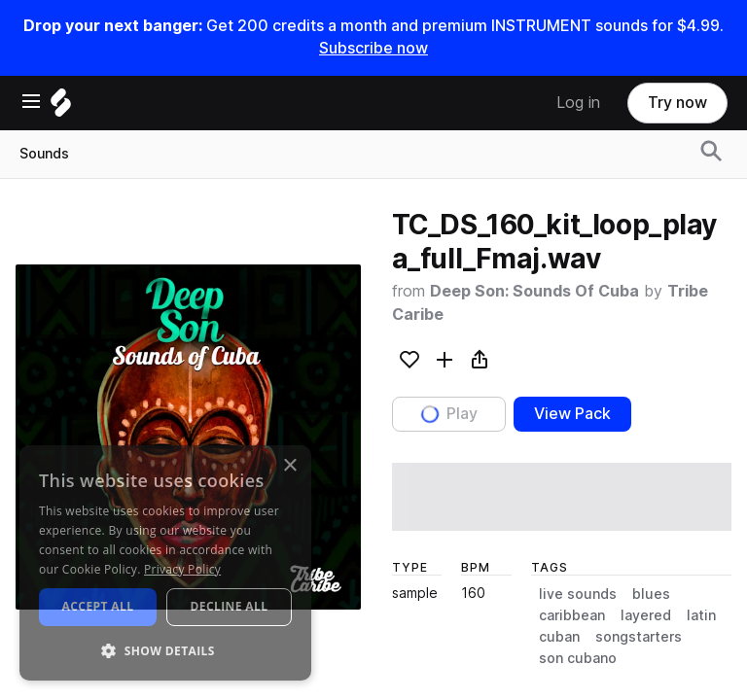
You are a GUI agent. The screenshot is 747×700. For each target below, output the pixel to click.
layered (646, 615)
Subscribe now (373, 48)
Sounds (44, 154)
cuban (559, 637)
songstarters (639, 637)
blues (651, 594)
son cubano (578, 658)
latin (701, 615)
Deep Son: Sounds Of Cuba (534, 291)
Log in (578, 103)
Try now (677, 103)
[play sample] (562, 497)
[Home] (61, 107)
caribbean (572, 615)
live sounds (578, 594)
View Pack (572, 414)
